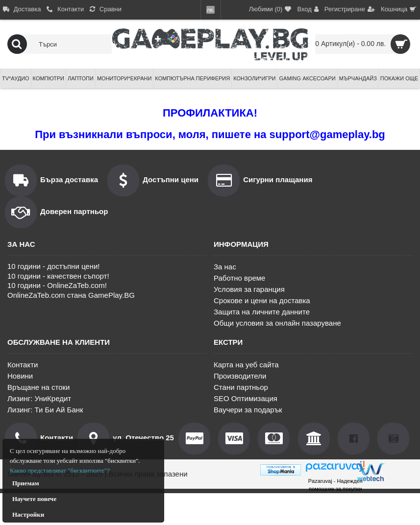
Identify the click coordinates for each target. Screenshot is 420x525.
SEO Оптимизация (246, 398)
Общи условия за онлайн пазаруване (277, 323)
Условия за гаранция (249, 289)
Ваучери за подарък (248, 410)
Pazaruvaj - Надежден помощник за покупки (335, 485)
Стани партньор (241, 387)
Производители (240, 376)
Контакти (23, 365)
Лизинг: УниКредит (39, 398)
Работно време (239, 278)
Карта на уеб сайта (246, 365)
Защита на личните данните (262, 312)
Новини (20, 376)
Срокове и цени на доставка (262, 300)
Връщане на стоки (38, 387)
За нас (225, 267)
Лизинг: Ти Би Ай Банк (45, 410)
